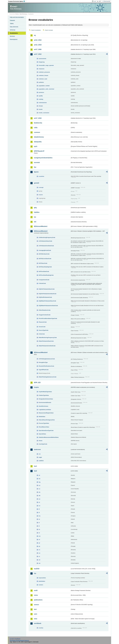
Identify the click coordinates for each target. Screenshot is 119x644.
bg (40, 482)
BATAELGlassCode (44, 254)
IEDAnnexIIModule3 (41, 231)
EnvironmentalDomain (45, 402)
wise (36, 619)
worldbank (38, 623)
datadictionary (39, 137)
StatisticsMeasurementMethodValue (49, 437)
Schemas (13, 30)
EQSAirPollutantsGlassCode (47, 289)
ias (35, 217)
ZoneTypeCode (43, 444)
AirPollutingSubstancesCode (47, 359)
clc (40, 454)
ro (40, 550)
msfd (36, 590)
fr (39, 512)
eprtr (36, 146)
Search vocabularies (36, 30)
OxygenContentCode (45, 315)
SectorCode (42, 327)
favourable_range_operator (46, 65)
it (39, 523)
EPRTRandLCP (39, 151)
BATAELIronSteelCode (45, 259)
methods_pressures (44, 72)
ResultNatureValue (44, 427)
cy (40, 485)
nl (39, 540)
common (37, 132)
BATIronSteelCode (44, 271)
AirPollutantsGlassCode (45, 241)
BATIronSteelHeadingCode (46, 275)
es (40, 506)
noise (36, 595)
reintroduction (43, 103)
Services (12, 36)
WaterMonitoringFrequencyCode (48, 338)
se (40, 553)
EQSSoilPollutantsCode (45, 297)
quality (41, 96)
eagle (40, 457)
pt (39, 546)
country (41, 628)
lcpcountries (42, 578)
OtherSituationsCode (45, 310)
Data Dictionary (23, 14)
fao (35, 167)
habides (37, 212)
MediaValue (42, 417)
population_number (44, 86)
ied (35, 222)
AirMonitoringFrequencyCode (47, 237)
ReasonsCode (43, 322)
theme (41, 441)
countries (42, 176)
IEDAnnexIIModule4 (41, 352)
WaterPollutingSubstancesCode (48, 377)
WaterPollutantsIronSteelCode (47, 346)
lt (39, 526)
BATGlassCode (43, 263)
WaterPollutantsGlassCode (46, 341)
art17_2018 (38, 118)
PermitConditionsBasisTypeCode (48, 318)
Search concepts (49, 30)
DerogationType (43, 362)
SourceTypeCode (44, 330)
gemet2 (37, 183)
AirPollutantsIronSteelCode (46, 246)
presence (41, 92)
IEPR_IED (37, 383)
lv (39, 533)
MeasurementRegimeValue (46, 413)
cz (40, 489)
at (39, 475)
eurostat (37, 162)
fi (39, 509)
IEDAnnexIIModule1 (41, 226)
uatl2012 (41, 461)
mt (40, 536)
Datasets (12, 20)
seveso (36, 605)
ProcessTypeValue (44, 423)
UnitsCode (42, 334)
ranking (41, 99)
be (40, 479)
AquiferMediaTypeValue (45, 392)
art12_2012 (38, 40)
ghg (35, 208)
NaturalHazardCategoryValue (47, 420)
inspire (36, 387)
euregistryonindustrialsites (43, 158)
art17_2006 (38, 49)
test (35, 609)
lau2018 (37, 569)
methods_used (43, 79)
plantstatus (42, 581)
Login (95, 1)
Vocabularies (14, 33)
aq (35, 35)
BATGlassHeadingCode (45, 267)
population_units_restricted (47, 89)
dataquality (38, 142)
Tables (12, 24)
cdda (36, 128)
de (40, 492)
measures (42, 69)
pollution (41, 82)
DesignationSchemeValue (46, 399)
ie (39, 519)
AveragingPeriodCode (45, 250)
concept (41, 187)
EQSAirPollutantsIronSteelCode (48, 294)
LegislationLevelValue (45, 410)
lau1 (35, 466)
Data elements (14, 27)
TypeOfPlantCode (44, 370)
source (41, 195)
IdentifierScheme (44, 406)
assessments (43, 59)
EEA (17, 1)
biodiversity (38, 123)
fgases (36, 172)
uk (40, 563)
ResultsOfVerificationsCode (47, 366)
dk (40, 496)
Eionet (17, 14)
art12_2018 (38, 45)
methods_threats (44, 75)
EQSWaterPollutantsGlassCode (48, 301)
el (39, 502)
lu (39, 529)
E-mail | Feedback (15, 639)
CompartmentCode (44, 280)
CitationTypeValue (44, 395)
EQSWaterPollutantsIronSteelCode (48, 306)
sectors (41, 585)
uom (36, 614)
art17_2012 (38, 54)
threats (41, 106)
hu (40, 516)
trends (41, 109)
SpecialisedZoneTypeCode (46, 431)
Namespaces (14, 39)
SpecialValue (42, 434)
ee (40, 499)
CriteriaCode (42, 283)
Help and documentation (17, 17)
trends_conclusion (44, 113)
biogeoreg (42, 62)
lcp (35, 573)
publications (38, 600)
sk (40, 560)
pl (39, 543)
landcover (37, 449)
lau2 (35, 471)
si (39, 556)
